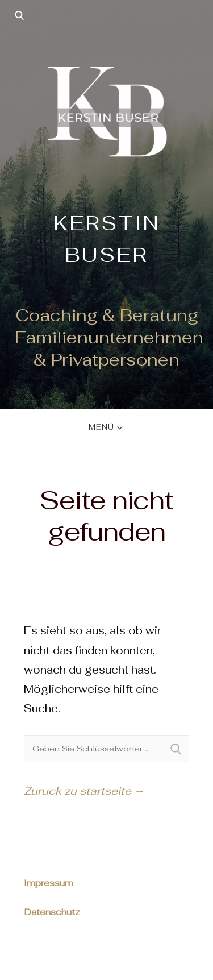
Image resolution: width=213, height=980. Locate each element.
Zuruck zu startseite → (84, 791)
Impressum (49, 883)
